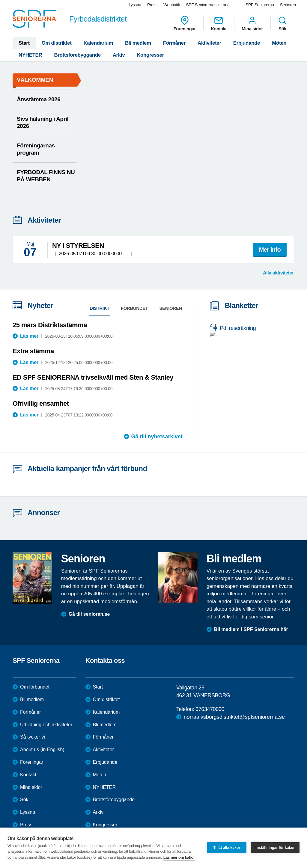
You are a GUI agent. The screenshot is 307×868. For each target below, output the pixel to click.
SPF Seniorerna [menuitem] (260, 5)
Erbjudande (247, 43)
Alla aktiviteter (278, 273)
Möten (279, 43)
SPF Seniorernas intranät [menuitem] (208, 5)
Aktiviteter (209, 43)
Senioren (171, 308)
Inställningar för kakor (275, 848)
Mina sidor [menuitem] (252, 23)
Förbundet (134, 308)
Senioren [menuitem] (288, 5)
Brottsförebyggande (77, 55)
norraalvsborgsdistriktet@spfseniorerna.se (234, 717)
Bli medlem (138, 43)
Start (24, 43)
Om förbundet (35, 687)
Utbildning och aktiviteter (46, 725)
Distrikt (100, 308)
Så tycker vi (33, 737)
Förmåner (174, 43)
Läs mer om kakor (179, 857)
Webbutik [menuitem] (172, 5)
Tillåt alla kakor (227, 848)
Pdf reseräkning (245, 331)
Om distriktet (57, 43)
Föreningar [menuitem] (185, 23)
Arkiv (119, 55)
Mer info (270, 250)
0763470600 (210, 709)
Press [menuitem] (152, 5)
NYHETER (30, 55)
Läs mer (29, 336)
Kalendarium (98, 43)
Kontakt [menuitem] (219, 23)
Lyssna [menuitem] (135, 5)
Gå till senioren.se (89, 614)
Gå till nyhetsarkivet (157, 437)
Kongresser (150, 55)
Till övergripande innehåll (0, 0)
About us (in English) (42, 750)
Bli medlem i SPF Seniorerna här (251, 629)
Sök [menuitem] (282, 23)
